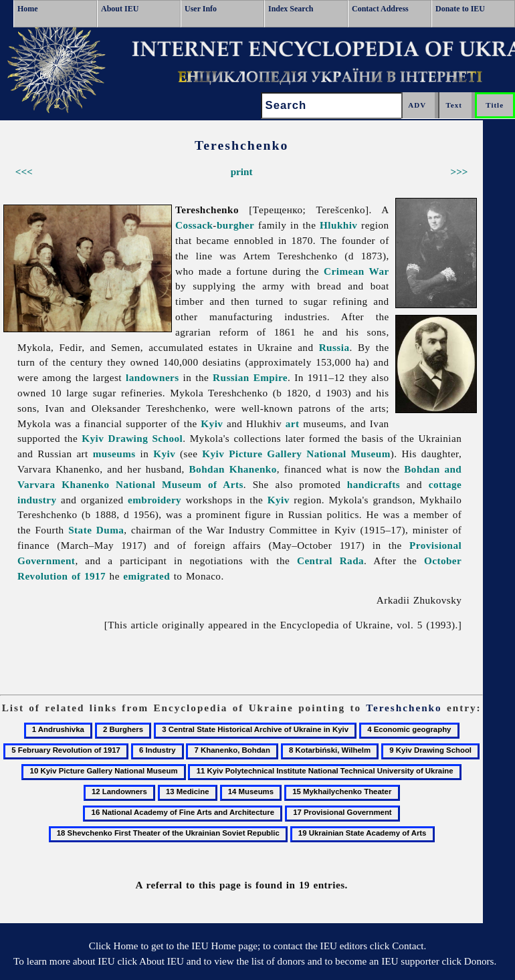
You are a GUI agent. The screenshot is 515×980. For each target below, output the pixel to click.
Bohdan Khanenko (233, 469)
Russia (334, 347)
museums (114, 454)
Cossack (194, 225)
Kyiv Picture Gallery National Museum (296, 454)
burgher (235, 225)
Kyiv (212, 423)
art (293, 423)
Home (28, 9)
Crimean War (356, 271)
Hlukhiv (338, 225)
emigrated (146, 576)
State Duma (96, 530)
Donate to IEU (460, 9)
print (242, 171)
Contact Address (380, 9)
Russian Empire (250, 377)
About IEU (120, 9)
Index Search (291, 9)
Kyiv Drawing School (132, 438)
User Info (201, 9)
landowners (152, 377)
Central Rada (330, 561)
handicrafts (374, 484)
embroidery (154, 500)
